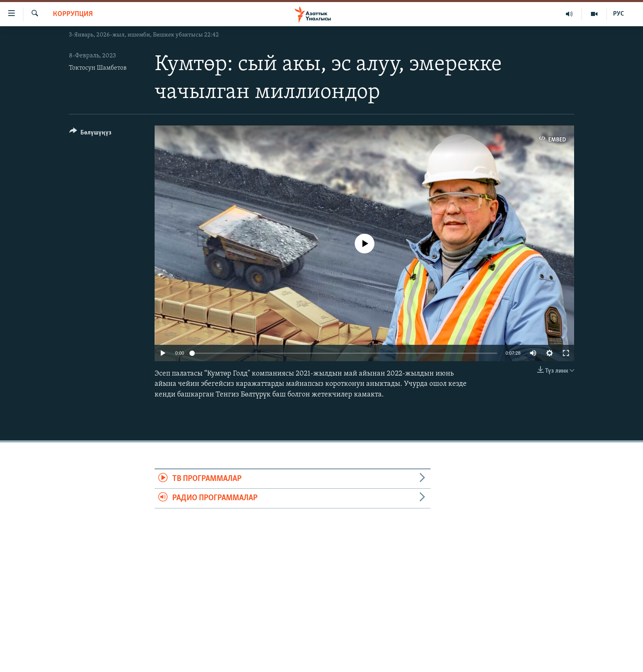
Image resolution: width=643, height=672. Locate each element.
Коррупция (73, 14)
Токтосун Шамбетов (98, 68)
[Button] (90, 134)
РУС (619, 14)
